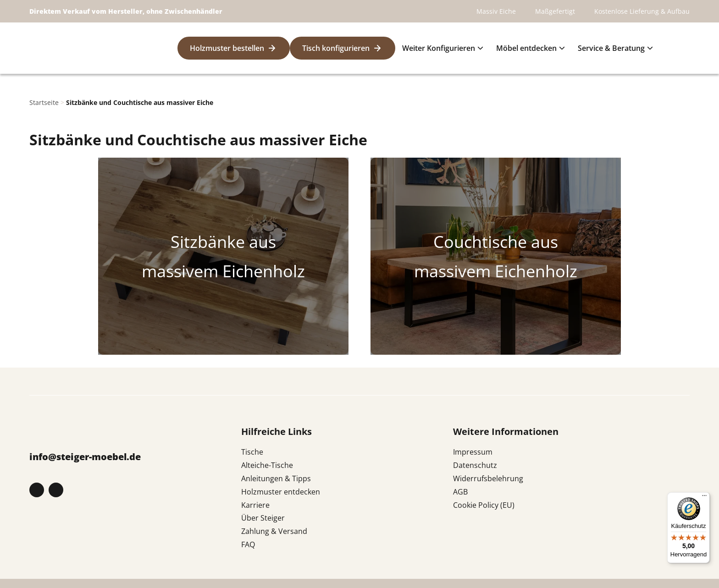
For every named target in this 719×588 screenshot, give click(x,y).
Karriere (255, 505)
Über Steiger (263, 518)
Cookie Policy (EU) (484, 505)
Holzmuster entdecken (281, 492)
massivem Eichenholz (223, 271)
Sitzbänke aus (223, 242)
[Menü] (704, 498)
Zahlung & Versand (274, 531)
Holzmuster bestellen (227, 48)
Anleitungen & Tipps (276, 478)
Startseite (44, 102)
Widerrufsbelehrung (488, 478)
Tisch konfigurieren (336, 48)
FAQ (248, 544)
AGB (460, 492)
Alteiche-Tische (267, 465)
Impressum (473, 452)
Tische (252, 452)
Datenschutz (475, 465)
